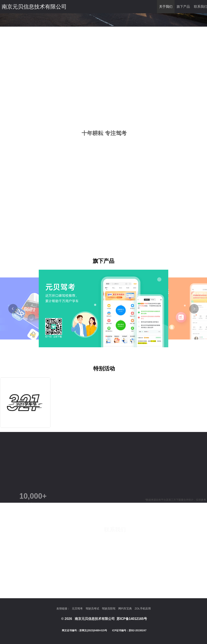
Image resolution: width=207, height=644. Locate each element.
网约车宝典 (125, 609)
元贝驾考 (77, 609)
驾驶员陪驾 (109, 609)
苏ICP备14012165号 (132, 619)
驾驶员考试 (92, 609)
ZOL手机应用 (143, 609)
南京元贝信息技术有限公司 (34, 7)
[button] (13, 309)
